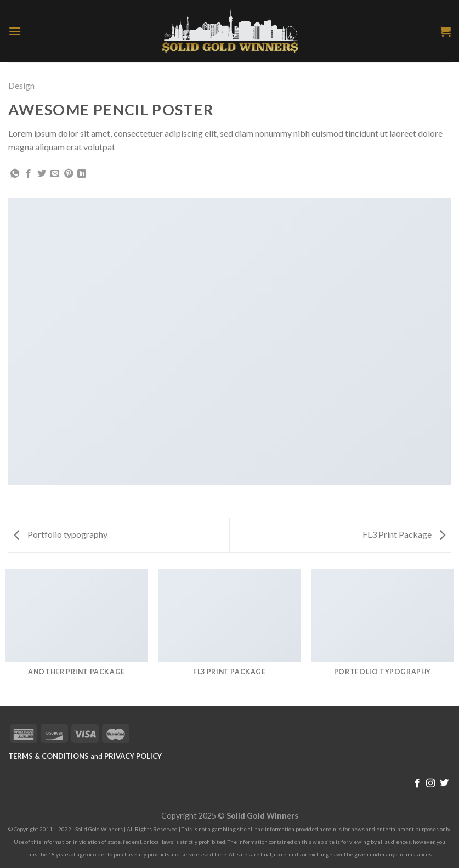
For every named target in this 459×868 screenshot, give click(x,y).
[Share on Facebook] (29, 174)
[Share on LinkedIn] (82, 174)
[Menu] (15, 31)
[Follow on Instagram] (430, 784)
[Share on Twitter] (42, 174)
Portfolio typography (61, 534)
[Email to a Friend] (55, 174)
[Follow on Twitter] (444, 784)
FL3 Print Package (404, 534)
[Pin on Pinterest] (69, 174)
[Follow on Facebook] (417, 784)
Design (21, 85)
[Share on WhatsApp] (15, 174)
